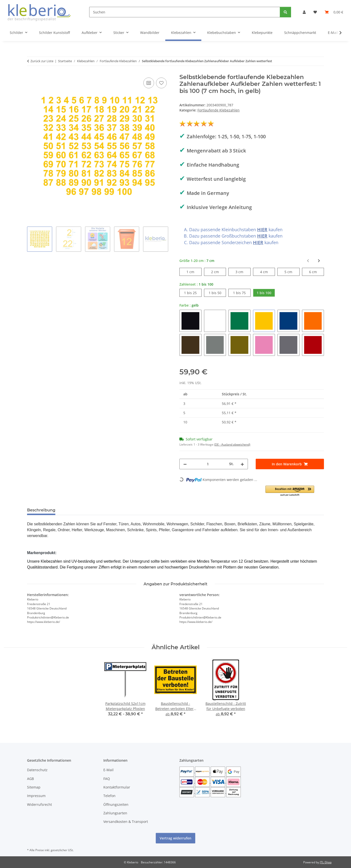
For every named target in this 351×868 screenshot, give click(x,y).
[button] (304, 12)
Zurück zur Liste (42, 61)
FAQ (107, 779)
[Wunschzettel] (315, 12)
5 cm (292, 272)
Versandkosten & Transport (126, 822)
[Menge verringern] (185, 464)
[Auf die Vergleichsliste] (149, 83)
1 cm (194, 272)
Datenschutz (37, 770)
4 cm (268, 272)
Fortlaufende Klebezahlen (219, 110)
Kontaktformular (117, 787)
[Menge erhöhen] (242, 464)
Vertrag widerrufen (175, 838)
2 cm (219, 272)
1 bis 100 (266, 293)
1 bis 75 (242, 293)
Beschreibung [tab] (41, 510)
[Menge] (208, 464)
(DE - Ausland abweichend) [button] (232, 444)
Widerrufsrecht (39, 804)
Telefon (109, 796)
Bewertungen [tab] (77, 510)
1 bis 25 (193, 293)
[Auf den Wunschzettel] (161, 83)
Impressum (36, 796)
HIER (262, 229)
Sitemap (34, 787)
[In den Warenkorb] (290, 464)
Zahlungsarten (115, 813)
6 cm (317, 272)
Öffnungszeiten (116, 804)
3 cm (243, 272)
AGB (30, 779)
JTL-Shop (326, 862)
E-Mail (108, 770)
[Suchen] (185, 12)
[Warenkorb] (334, 12)
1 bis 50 (217, 293)
